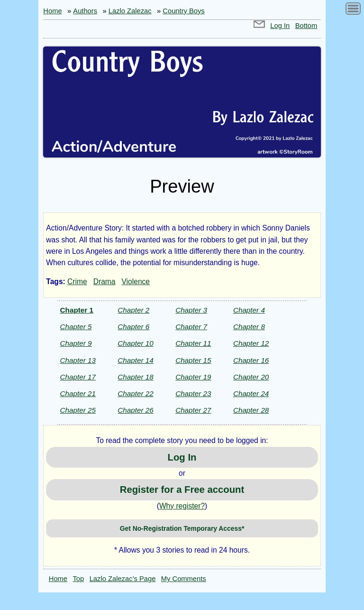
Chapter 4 (249, 310)
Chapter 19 (193, 377)
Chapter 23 (193, 393)
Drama (105, 282)
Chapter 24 (251, 393)
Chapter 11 (193, 343)
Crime (77, 282)
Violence (136, 282)
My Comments (184, 579)
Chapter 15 (193, 360)
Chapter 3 (191, 310)
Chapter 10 (135, 343)
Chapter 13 (78, 360)
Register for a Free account (182, 490)
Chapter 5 (76, 327)
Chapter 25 (78, 410)
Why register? (182, 506)
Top (79, 579)
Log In (280, 26)
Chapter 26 (135, 410)
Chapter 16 (251, 360)
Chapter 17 (78, 377)
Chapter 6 (133, 327)
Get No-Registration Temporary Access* (182, 528)
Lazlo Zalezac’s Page (123, 579)
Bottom (306, 26)
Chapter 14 (135, 360)
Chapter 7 (191, 327)
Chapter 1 (77, 310)
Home (52, 11)
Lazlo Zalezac (130, 11)
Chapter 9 (76, 343)
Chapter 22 (135, 393)
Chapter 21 (78, 393)
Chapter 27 (193, 410)
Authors (85, 11)
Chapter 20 (251, 377)
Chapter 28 (251, 410)
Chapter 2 (133, 310)
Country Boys (183, 11)
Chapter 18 (135, 377)
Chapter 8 (249, 327)
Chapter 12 (251, 343)
